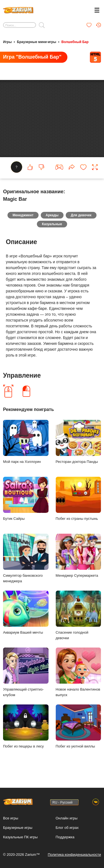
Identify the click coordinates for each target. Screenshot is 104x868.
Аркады (52, 216)
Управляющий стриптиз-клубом (26, 673)
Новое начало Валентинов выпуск (78, 673)
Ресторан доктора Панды (78, 443)
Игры (7, 42)
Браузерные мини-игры (36, 42)
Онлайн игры (67, 818)
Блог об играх (67, 828)
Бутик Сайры (26, 500)
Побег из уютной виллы (78, 727)
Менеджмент (23, 216)
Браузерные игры (18, 828)
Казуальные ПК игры (20, 837)
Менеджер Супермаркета (78, 557)
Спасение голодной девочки (78, 616)
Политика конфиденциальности (74, 855)
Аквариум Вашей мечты (26, 614)
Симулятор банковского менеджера (26, 560)
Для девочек (81, 216)
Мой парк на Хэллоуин (26, 443)
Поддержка (65, 837)
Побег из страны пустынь (78, 500)
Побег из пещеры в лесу (26, 727)
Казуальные (52, 225)
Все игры (11, 818)
